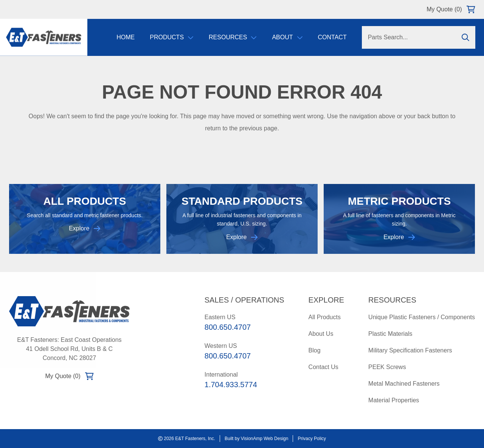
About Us (321, 334)
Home (126, 38)
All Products (325, 317)
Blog (315, 350)
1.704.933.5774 (231, 385)
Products (172, 38)
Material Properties (394, 400)
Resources (232, 38)
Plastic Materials (390, 334)
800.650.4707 (228, 327)
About (287, 38)
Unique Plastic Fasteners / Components (422, 317)
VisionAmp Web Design (265, 439)
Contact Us (323, 367)
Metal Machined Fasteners (404, 384)
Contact (332, 38)
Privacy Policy (312, 439)
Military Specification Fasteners (410, 350)
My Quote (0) (451, 9)
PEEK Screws (387, 367)
